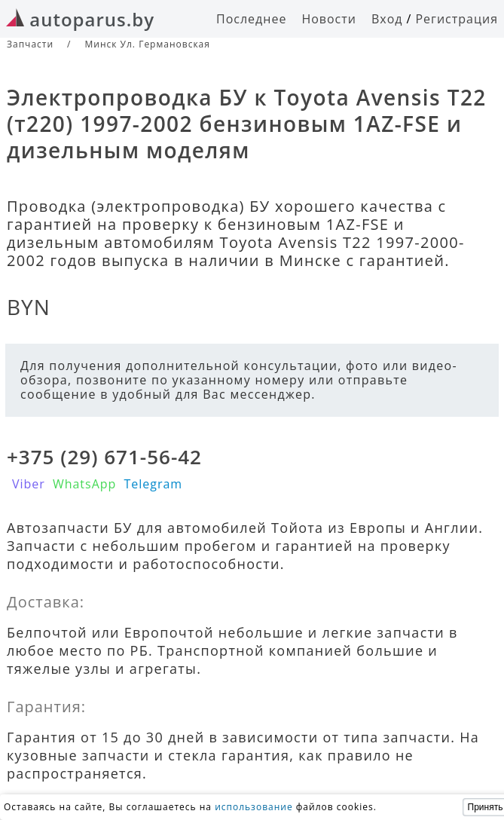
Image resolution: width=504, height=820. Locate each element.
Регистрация (457, 19)
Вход (387, 19)
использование (254, 807)
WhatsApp (85, 484)
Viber (29, 484)
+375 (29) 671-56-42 (104, 457)
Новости (329, 19)
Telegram (153, 484)
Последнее (251, 19)
